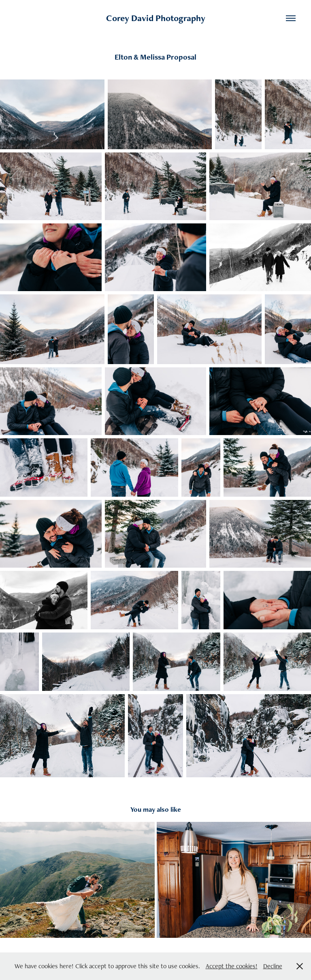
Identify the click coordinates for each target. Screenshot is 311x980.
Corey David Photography (156, 18)
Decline (273, 966)
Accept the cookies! (232, 966)
